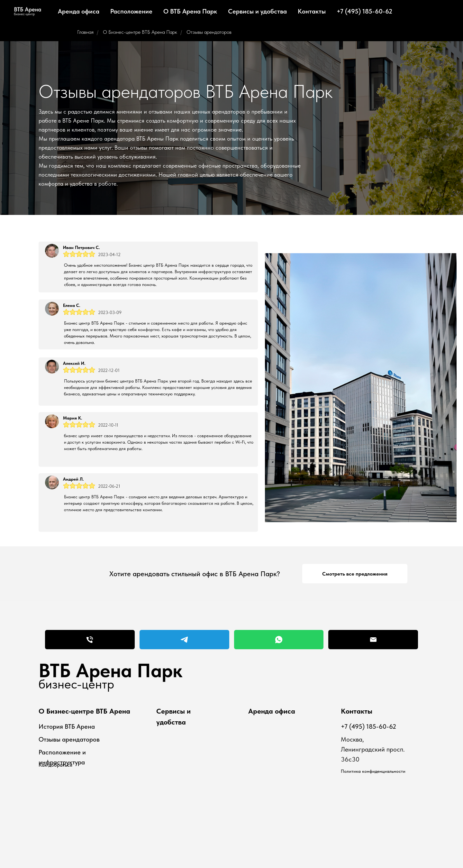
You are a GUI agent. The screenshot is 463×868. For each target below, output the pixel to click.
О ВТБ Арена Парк (190, 11)
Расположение (131, 11)
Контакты (312, 11)
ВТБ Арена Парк (110, 670)
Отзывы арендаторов (209, 32)
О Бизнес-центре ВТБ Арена (84, 711)
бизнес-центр (76, 684)
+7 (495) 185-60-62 (364, 11)
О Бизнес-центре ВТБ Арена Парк (140, 32)
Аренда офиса (79, 11)
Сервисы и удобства (257, 11)
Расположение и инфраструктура (62, 757)
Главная (85, 32)
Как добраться (55, 765)
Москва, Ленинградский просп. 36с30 (373, 749)
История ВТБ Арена (67, 726)
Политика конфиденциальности (373, 771)
